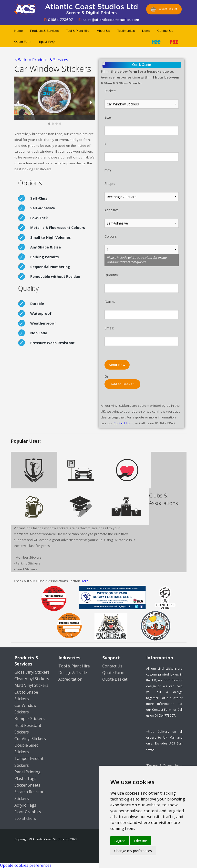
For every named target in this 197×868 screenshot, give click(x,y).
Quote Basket (164, 9)
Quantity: (112, 275)
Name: (110, 301)
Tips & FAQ (47, 42)
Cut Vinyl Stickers (30, 739)
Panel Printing (27, 772)
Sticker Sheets (27, 785)
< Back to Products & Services (41, 60)
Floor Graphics (28, 812)
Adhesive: (112, 210)
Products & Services (44, 31)
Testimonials (126, 31)
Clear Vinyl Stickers (32, 679)
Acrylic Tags (25, 805)
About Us (103, 31)
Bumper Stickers (30, 719)
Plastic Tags (25, 778)
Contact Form (124, 423)
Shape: (110, 184)
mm (108, 170)
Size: (108, 117)
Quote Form (23, 42)
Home (19, 31)
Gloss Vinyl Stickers (32, 672)
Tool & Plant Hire (78, 31)
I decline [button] (140, 841)
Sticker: (110, 91)
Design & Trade (73, 673)
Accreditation (70, 679)
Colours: (111, 236)
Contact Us (165, 31)
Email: (109, 328)
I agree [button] (120, 841)
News (146, 31)
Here (85, 581)
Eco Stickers (25, 818)
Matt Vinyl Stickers (31, 685)
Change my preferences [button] (133, 851)
